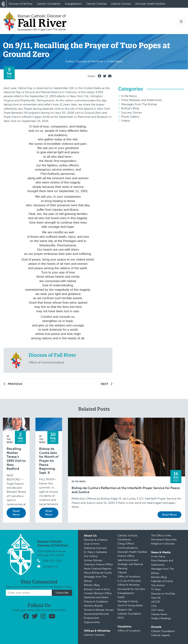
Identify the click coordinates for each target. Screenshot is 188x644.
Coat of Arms (92, 544)
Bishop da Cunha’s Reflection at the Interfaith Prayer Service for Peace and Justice (126, 490)
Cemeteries (124, 540)
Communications (128, 548)
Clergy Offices (126, 544)
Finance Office (126, 556)
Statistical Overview (95, 548)
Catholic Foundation (49, 4)
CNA (154, 606)
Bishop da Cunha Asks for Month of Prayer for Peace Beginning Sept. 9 (49, 461)
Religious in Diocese (163, 544)
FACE (121, 618)
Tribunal (122, 573)
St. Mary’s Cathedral (95, 552)
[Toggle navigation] (181, 22)
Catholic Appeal (160, 635)
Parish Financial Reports (98, 569)
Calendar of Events (162, 581)
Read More (16, 513)
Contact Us (50, 566)
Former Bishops (93, 560)
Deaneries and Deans (96, 597)
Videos (126, 121)
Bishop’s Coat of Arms (97, 589)
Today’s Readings (161, 618)
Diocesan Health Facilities (150, 4)
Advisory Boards (93, 606)
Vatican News (159, 614)
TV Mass (156, 589)
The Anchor (158, 585)
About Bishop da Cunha (98, 573)
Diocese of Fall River (21, 4)
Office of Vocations (129, 577)
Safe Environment (128, 560)
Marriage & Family (128, 601)
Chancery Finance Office (98, 564)
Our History (91, 556)
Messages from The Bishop (139, 104)
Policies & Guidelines (96, 602)
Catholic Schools (121, 4)
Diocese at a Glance (96, 540)
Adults (121, 597)
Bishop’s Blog (92, 585)
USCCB (155, 602)
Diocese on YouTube (163, 594)
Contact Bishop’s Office (98, 593)
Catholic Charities (96, 4)
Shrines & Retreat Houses (99, 610)
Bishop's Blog (130, 108)
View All (156, 598)
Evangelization (73, 4)
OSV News (157, 610)
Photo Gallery (130, 117)
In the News (129, 96)
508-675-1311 (52, 561)
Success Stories (132, 113)
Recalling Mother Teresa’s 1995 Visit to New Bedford (16, 459)
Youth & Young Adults (130, 605)
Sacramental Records (96, 614)
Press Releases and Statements (141, 100)
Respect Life (125, 610)
